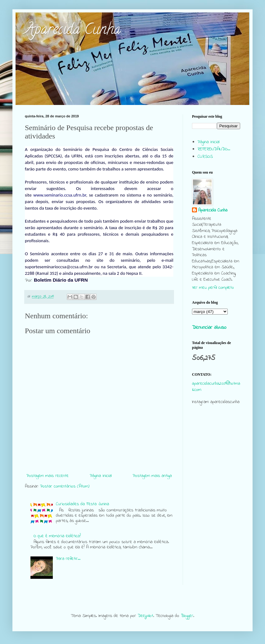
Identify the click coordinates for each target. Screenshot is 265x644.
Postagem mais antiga (152, 476)
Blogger (187, 616)
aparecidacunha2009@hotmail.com (216, 387)
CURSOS (205, 157)
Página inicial (101, 476)
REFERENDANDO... (214, 149)
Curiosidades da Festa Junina (82, 504)
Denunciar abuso (209, 328)
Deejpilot (145, 616)
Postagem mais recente (48, 476)
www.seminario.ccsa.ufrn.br (60, 195)
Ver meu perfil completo (213, 288)
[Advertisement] (216, 455)
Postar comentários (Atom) (65, 486)
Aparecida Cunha (73, 31)
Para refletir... (68, 559)
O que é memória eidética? (57, 536)
